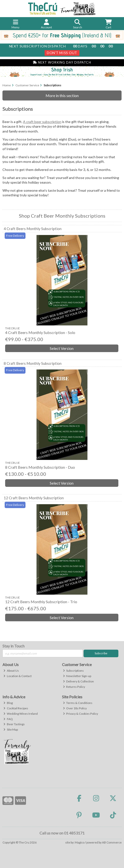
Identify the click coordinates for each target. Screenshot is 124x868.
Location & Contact (18, 676)
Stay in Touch (13, 646)
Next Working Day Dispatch (62, 62)
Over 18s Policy (75, 708)
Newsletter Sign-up (77, 676)
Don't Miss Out (62, 53)
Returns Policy (74, 687)
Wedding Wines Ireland (21, 714)
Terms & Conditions (78, 703)
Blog (8, 703)
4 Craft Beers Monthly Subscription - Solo (40, 332)
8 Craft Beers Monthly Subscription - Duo (40, 467)
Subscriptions (74, 671)
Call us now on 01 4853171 (62, 833)
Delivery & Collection (79, 681)
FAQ (8, 719)
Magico (80, 842)
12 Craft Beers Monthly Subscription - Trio (41, 602)
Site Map (11, 729)
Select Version (62, 348)
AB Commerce (112, 842)
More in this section (62, 95)
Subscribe (101, 653)
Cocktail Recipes (16, 708)
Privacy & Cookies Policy (81, 714)
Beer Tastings (14, 724)
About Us (11, 671)
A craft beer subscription (42, 122)
